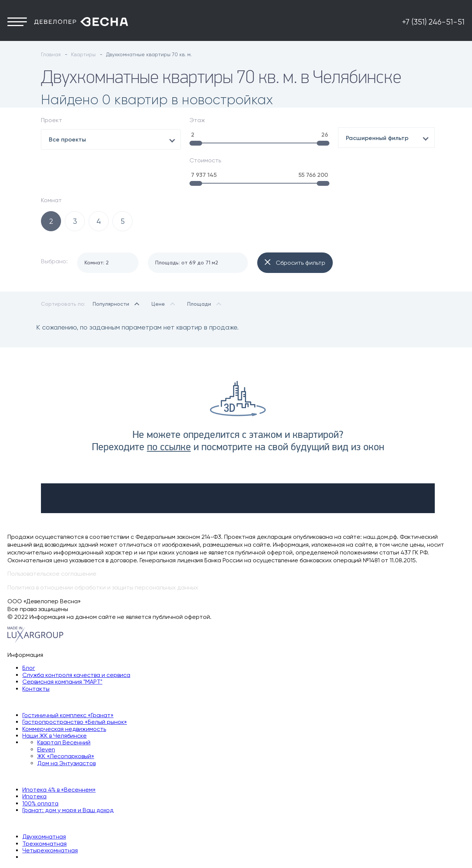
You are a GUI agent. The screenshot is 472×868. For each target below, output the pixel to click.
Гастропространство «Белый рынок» (75, 686)
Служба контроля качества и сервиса (76, 638)
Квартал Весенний (64, 706)
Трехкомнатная (44, 807)
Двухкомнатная (44, 800)
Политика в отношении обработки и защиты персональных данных (103, 551)
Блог (29, 632)
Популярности (111, 267)
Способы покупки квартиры (47, 740)
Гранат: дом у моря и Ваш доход (68, 774)
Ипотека (34, 760)
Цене (158, 267)
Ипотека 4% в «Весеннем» (59, 753)
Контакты (36, 652)
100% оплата (40, 767)
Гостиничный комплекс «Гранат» (68, 679)
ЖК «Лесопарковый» (66, 720)
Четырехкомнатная (50, 814)
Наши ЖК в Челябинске (55, 700)
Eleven (46, 713)
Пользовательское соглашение (52, 538)
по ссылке (169, 411)
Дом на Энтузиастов (66, 727)
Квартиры (21, 787)
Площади (199, 267)
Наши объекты (28, 666)
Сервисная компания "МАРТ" (62, 646)
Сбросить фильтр (295, 227)
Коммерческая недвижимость (64, 692)
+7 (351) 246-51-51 (433, 25)
